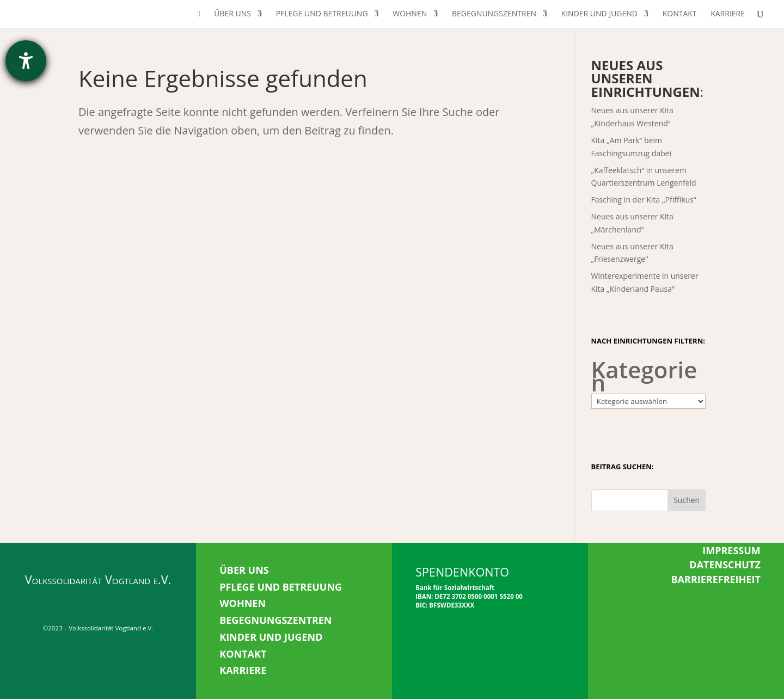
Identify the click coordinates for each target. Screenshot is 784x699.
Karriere (728, 14)
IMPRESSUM (731, 550)
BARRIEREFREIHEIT (715, 579)
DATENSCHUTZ (725, 565)
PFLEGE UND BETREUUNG (281, 587)
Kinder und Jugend (599, 14)
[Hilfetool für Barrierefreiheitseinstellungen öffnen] (26, 61)
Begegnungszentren (494, 14)
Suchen (687, 500)
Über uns (232, 14)
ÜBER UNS (244, 570)
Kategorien (644, 376)
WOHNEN (243, 603)
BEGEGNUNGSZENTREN (275, 620)
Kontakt (680, 14)
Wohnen (410, 14)
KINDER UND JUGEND (271, 637)
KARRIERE (243, 670)
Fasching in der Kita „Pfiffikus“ (644, 200)
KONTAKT (243, 654)
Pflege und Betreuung (322, 14)
